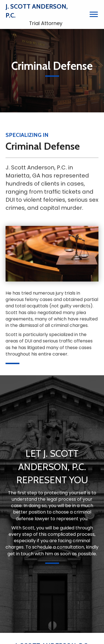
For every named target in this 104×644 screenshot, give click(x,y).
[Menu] (94, 14)
